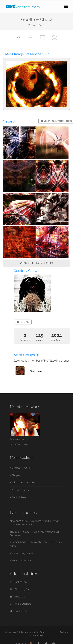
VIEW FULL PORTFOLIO (36, 263)
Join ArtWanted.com (23, 483)
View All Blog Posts (22, 553)
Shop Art (17, 475)
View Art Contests (21, 560)
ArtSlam (41, 632)
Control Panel (19, 497)
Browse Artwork (21, 468)
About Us (17, 597)
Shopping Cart (20, 589)
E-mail (23, 322)
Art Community (20, 490)
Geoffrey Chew (20, 444)
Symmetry (36, 371)
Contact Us (18, 611)
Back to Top (18, 582)
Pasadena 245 (17, 439)
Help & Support (20, 604)
